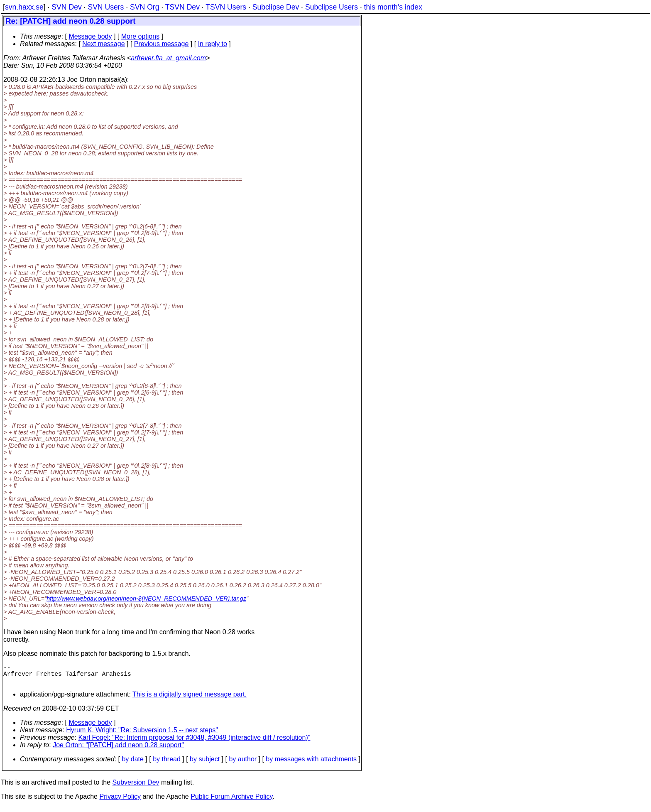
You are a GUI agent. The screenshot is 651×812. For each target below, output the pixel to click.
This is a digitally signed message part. (190, 699)
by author (243, 764)
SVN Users (106, 7)
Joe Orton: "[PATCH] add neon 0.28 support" (118, 750)
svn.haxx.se (24, 7)
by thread (167, 764)
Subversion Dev (136, 787)
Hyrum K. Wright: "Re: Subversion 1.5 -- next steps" (142, 735)
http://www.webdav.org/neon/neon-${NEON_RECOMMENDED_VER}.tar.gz (146, 599)
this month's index (393, 7)
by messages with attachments (311, 764)
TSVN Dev (182, 7)
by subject (205, 764)
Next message (103, 44)
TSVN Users (226, 7)
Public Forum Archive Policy (231, 801)
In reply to (213, 44)
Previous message (162, 44)
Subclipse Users (332, 7)
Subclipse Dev (276, 7)
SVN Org (144, 7)
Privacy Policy (120, 801)
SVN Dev (66, 7)
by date (132, 764)
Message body (90, 36)
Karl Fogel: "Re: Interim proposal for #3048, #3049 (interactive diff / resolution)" (195, 742)
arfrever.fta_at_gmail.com (168, 58)
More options (141, 36)
